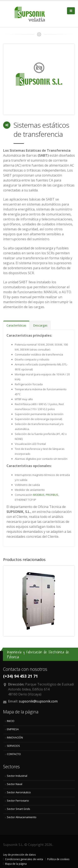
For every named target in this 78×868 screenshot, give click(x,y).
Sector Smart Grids (19, 809)
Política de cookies (58, 859)
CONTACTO (14, 754)
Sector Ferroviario (18, 801)
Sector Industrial (17, 776)
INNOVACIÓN (15, 738)
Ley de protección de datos (19, 855)
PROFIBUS (52, 495)
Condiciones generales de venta (24, 859)
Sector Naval (15, 784)
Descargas (40, 325)
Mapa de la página (16, 864)
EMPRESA (13, 729)
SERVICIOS (13, 746)
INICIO (11, 721)
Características (16, 325)
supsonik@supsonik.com (38, 701)
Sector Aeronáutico (19, 792)
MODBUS (38, 495)
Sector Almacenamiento (22, 817)
